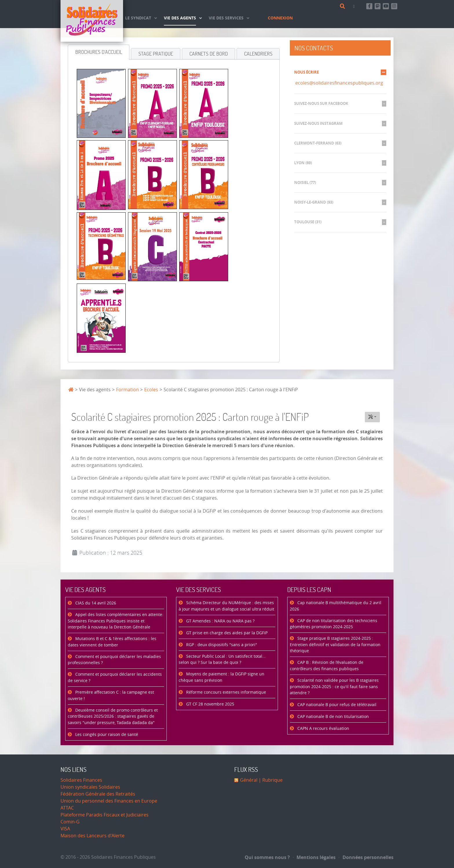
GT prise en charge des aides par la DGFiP (226, 633)
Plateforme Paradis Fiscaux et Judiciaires (105, 815)
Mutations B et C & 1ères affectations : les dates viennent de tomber (112, 642)
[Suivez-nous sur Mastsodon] (378, 6)
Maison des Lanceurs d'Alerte (93, 836)
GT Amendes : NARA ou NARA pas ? (220, 621)
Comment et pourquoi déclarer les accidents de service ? (115, 678)
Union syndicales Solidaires (90, 787)
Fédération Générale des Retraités (98, 794)
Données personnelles (366, 857)
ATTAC (67, 808)
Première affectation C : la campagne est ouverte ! (111, 696)
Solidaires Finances (81, 780)
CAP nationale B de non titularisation (333, 717)
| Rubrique (270, 780)
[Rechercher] (344, 6)
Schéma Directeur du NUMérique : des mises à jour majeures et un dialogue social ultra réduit (226, 606)
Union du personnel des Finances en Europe (109, 801)
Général (249, 780)
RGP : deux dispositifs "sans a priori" (221, 645)
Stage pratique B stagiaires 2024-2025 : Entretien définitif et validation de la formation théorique (335, 645)
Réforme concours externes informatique (226, 692)
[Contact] (355, 6)
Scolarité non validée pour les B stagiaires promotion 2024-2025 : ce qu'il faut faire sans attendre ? (334, 687)
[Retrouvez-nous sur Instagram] (394, 6)
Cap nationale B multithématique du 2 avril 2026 (336, 606)
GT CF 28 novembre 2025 (210, 704)
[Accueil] (92, 21)
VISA (65, 829)
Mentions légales (314, 857)
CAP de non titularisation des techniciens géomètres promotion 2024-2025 (334, 624)
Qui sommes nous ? (267, 857)
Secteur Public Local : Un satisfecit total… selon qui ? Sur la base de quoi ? (222, 660)
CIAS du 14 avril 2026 (95, 603)
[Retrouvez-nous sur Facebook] (369, 6)
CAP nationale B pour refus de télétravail (336, 705)
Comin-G (70, 822)
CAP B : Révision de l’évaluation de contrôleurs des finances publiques (327, 666)
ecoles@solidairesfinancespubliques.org (339, 83)
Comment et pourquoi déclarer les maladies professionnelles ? (114, 660)
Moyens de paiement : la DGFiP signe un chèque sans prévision (221, 677)
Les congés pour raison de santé (106, 735)
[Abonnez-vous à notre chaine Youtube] (386, 6)
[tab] (99, 52)
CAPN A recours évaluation (323, 729)
